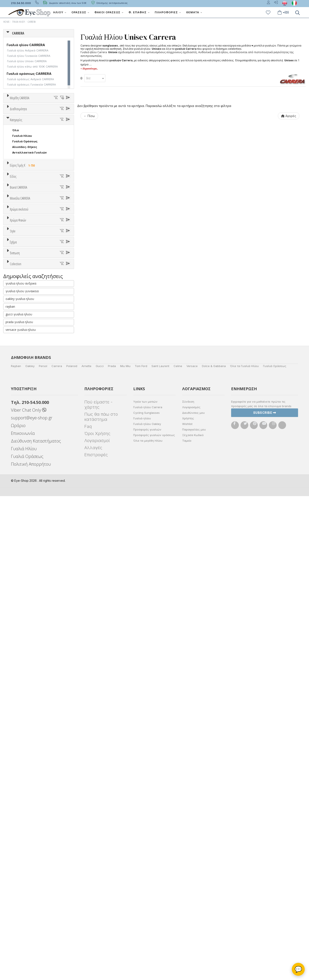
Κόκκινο (20, 522)
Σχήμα (13, 619)
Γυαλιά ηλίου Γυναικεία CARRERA (29, 56)
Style (13, 586)
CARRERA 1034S (24, 469)
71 (36, 125)
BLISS (16, 382)
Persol (43, 850)
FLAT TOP (19, 646)
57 (42, 119)
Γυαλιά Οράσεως (25, 236)
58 (53, 119)
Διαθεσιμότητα (18, 160)
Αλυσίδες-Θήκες (25, 241)
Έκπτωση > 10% (24, 688)
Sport (16, 309)
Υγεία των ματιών (145, 885)
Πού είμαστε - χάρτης (98, 888)
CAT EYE (18, 640)
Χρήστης (188, 902)
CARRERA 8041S (24, 446)
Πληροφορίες (168, 12)
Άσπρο (19, 495)
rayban (10, 790)
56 (31, 119)
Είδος (13, 287)
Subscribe (265, 897)
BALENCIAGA (21, 377)
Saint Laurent (160, 850)
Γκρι (17, 554)
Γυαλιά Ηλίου (19, 22)
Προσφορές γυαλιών (147, 913)
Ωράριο (18, 909)
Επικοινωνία (23, 917)
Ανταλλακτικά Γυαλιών (30, 247)
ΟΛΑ (15, 108)
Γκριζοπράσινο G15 (28, 576)
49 (14, 114)
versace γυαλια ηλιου (21, 814)
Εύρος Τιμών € (20, 270)
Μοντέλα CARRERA (20, 425)
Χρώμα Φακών (18, 533)
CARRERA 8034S (24, 458)
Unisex (17, 303)
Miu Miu (125, 850)
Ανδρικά (18, 314)
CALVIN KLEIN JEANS (27, 405)
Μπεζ (18, 500)
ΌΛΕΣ (16, 715)
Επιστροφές (96, 939)
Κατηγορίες (16, 214)
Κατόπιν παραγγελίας (30, 176)
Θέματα (194, 12)
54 (9, 119)
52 (47, 114)
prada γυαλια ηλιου (19, 806)
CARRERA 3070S (24, 441)
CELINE (17, 416)
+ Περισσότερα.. (89, 69)
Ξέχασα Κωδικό (193, 919)
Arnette (86, 850)
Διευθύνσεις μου (193, 897)
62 (14, 125)
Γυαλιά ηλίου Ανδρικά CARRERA (28, 50)
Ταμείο (187, 924)
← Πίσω (89, 116)
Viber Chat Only (29, 894)
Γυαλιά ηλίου (142, 902)
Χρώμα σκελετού (19, 479)
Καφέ (18, 565)
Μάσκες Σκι (21, 331)
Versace (192, 850)
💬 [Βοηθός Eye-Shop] (298, 969)
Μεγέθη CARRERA (20, 98)
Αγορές (289, 116)
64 (25, 125)
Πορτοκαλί (22, 511)
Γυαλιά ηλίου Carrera (148, 891)
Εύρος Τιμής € (23, 260)
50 (25, 114)
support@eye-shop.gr (32, 902)
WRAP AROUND (23, 662)
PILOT (17, 651)
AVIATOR (19, 635)
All (14, 597)
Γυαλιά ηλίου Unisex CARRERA (27, 61)
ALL (17, 489)
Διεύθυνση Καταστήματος (36, 925)
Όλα (17, 182)
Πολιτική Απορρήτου (31, 948)
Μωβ (18, 506)
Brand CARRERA (18, 350)
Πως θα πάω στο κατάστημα (101, 901)
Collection (16, 705)
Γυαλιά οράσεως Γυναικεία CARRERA (31, 85)
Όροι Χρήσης (97, 917)
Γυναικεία (20, 320)
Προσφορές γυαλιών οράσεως (154, 919)
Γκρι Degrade (24, 559)
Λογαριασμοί (97, 924)
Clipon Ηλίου (23, 548)
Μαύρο (19, 517)
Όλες (18, 683)
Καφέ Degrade (25, 571)
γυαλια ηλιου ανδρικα (21, 767)
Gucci (100, 850)
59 (64, 119)
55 (20, 119)
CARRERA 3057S (24, 463)
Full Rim (18, 602)
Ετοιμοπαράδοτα (27, 171)
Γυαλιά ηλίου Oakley (147, 908)
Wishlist (187, 908)
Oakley (30, 850)
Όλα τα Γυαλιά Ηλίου (244, 850)
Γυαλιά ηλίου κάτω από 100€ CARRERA (32, 67)
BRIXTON (19, 393)
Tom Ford (141, 850)
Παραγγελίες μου (194, 913)
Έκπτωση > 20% (24, 694)
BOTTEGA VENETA (26, 388)
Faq (88, 910)
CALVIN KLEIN (22, 399)
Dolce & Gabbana (214, 850)
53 (58, 114)
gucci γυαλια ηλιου (19, 798)
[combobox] (95, 78)
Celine (178, 850)
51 (36, 114)
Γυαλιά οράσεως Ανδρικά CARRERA (30, 79)
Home (6, 22)
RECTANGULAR (23, 657)
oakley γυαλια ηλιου (20, 783)
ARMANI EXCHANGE (26, 371)
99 (47, 125)
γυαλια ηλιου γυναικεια (22, 775)
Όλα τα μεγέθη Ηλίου (148, 924)
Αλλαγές (93, 932)
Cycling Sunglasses (146, 897)
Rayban (16, 850)
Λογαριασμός (191, 891)
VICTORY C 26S (24, 452)
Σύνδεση (188, 885)
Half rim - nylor (23, 608)
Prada (112, 850)
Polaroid (72, 850)
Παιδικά (18, 325)
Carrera (57, 850)
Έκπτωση (15, 673)
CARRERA (32, 22)
